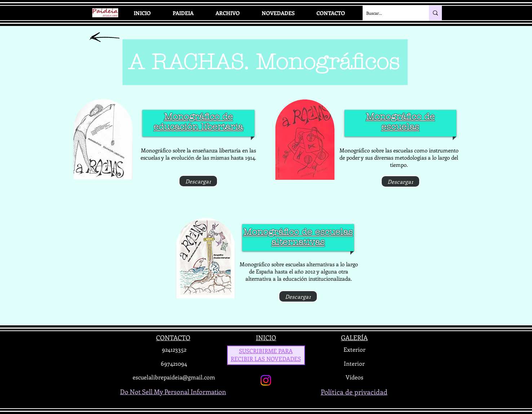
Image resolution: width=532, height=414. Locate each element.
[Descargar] (198, 181)
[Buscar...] (390, 13)
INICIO (266, 338)
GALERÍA (354, 338)
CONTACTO (173, 338)
